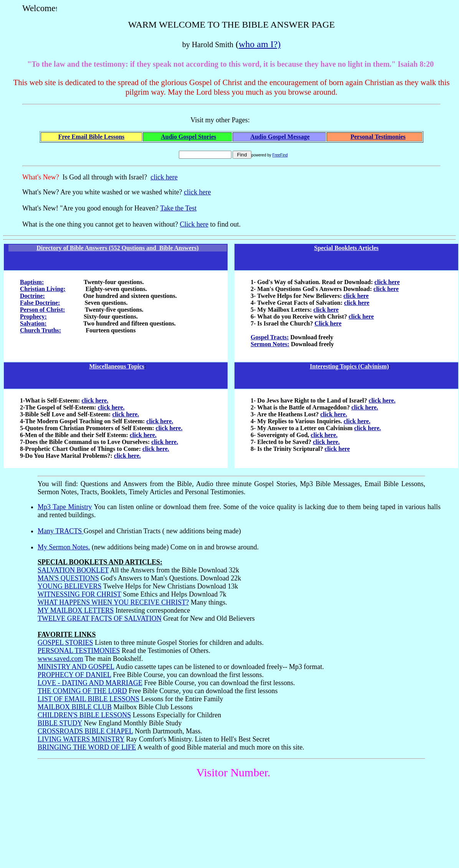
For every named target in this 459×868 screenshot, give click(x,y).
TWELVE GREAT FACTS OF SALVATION (100, 618)
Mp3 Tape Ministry (65, 507)
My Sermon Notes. (64, 547)
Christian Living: (43, 289)
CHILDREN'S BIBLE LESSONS (84, 715)
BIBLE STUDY (60, 723)
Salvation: (33, 323)
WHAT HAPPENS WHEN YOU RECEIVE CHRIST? (113, 602)
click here (164, 177)
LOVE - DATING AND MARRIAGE (90, 683)
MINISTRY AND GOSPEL (76, 667)
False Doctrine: (40, 303)
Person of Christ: (42, 310)
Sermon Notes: (270, 344)
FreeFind (280, 155)
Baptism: (32, 282)
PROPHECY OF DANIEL (74, 675)
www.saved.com (60, 659)
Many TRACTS (61, 531)
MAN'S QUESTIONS (68, 578)
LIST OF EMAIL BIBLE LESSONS (88, 699)
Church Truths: (40, 330)
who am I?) (260, 44)
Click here (194, 224)
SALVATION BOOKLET (73, 570)
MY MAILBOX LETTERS (76, 610)
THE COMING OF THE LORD (82, 691)
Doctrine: (32, 296)
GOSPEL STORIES (65, 643)
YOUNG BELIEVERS (70, 586)
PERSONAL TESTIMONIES (79, 651)
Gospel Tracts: (270, 337)
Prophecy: (33, 316)
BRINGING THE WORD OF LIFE (87, 747)
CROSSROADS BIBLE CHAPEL (85, 731)
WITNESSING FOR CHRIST (79, 594)
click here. (95, 400)
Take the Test (178, 208)
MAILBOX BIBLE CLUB (75, 707)
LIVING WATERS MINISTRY (81, 739)
